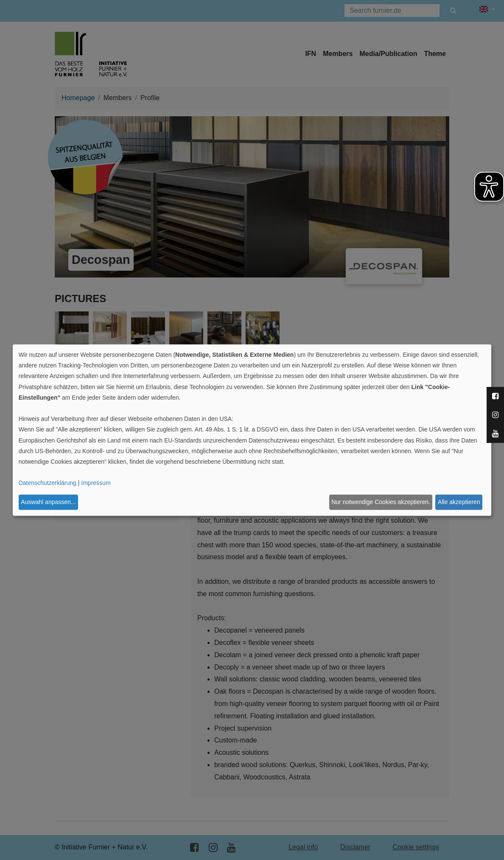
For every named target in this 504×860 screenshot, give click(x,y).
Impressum (96, 483)
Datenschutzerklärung (48, 483)
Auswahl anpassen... (48, 502)
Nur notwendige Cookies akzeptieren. (381, 502)
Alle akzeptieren (459, 502)
